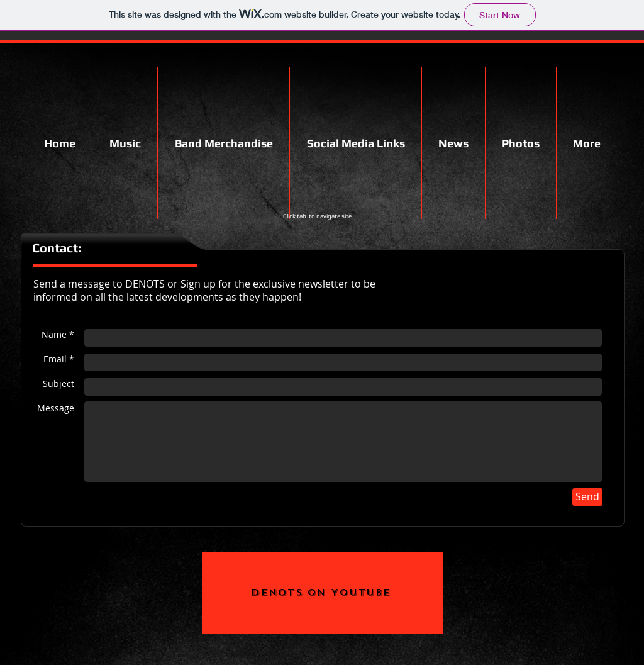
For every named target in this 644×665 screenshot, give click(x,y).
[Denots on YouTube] (322, 593)
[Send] (587, 497)
